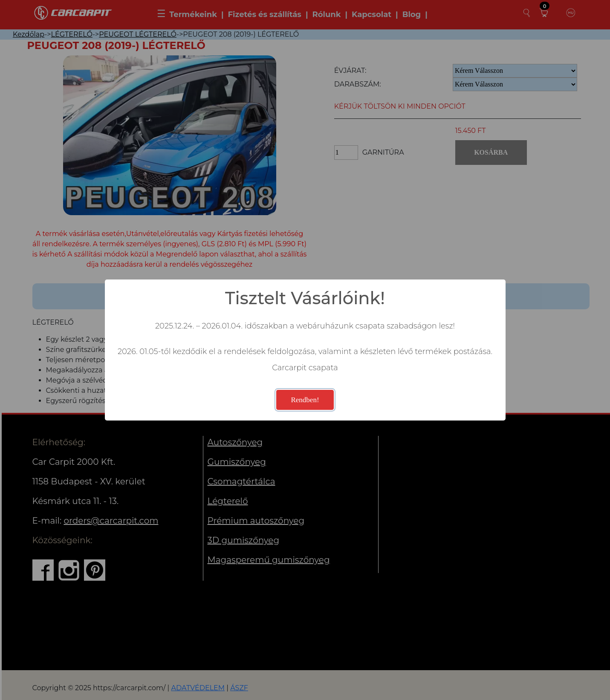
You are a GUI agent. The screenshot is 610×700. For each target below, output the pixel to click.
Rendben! (305, 400)
